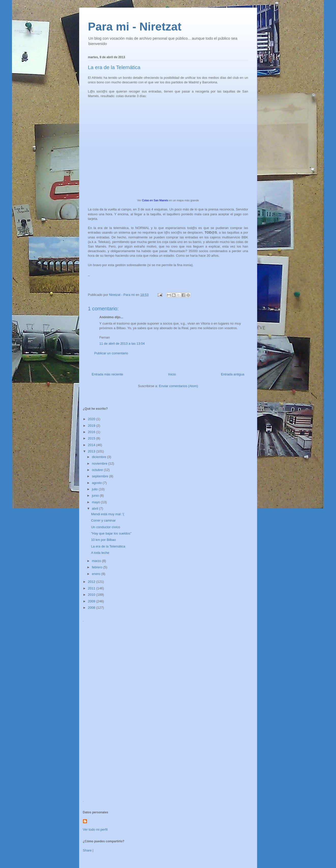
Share (87, 850)
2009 (92, 601)
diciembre (99, 457)
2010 (92, 595)
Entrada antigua (233, 374)
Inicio (172, 374)
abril (95, 508)
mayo (96, 502)
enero (97, 574)
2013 (92, 451)
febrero (98, 567)
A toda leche (100, 553)
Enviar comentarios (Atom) (179, 386)
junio (96, 496)
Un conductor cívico (106, 527)
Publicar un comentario (111, 353)
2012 (92, 582)
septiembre (100, 476)
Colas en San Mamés (155, 200)
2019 (92, 426)
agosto (97, 483)
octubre (98, 470)
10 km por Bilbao (104, 540)
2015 (92, 438)
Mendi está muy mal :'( (108, 514)
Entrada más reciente (108, 374)
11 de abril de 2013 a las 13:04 (122, 344)
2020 (92, 419)
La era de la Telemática (108, 546)
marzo (97, 561)
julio (95, 489)
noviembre (100, 463)
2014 (92, 445)
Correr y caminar (103, 520)
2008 (92, 608)
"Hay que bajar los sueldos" (111, 533)
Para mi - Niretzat (135, 27)
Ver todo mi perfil (95, 829)
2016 (92, 432)
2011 (92, 588)
